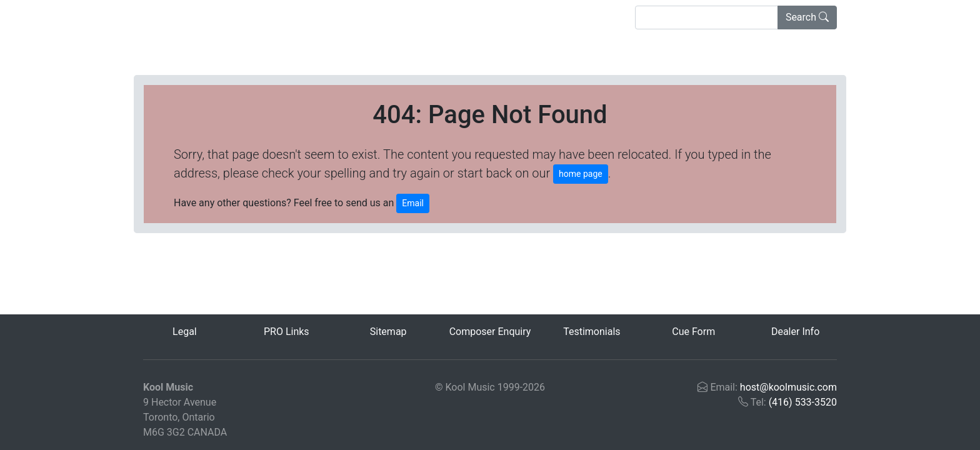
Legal (185, 332)
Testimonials (592, 332)
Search (807, 17)
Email (413, 203)
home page (581, 174)
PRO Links (287, 332)
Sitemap (388, 332)
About (316, 17)
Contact (371, 17)
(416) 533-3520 (803, 402)
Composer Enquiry (490, 332)
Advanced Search (239, 17)
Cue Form (693, 332)
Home (164, 16)
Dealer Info (795, 332)
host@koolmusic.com (788, 387)
